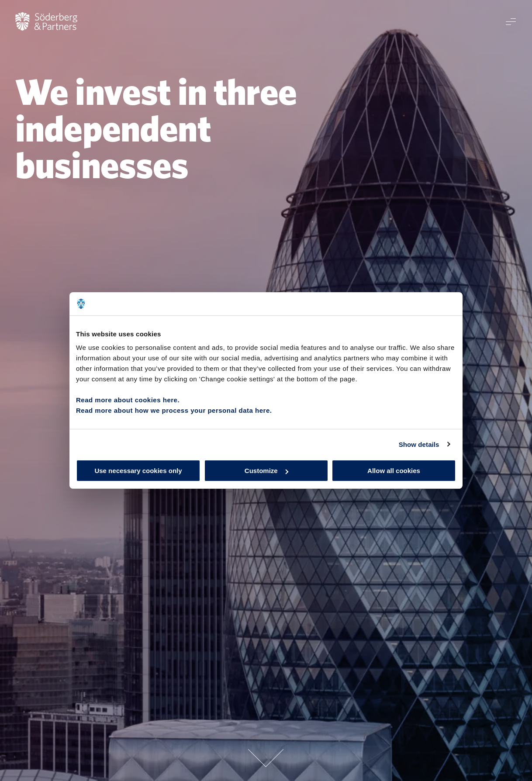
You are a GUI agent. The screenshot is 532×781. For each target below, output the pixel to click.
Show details (419, 444)
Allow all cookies (394, 471)
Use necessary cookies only (138, 471)
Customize (266, 471)
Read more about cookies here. (128, 400)
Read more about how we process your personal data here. (174, 410)
